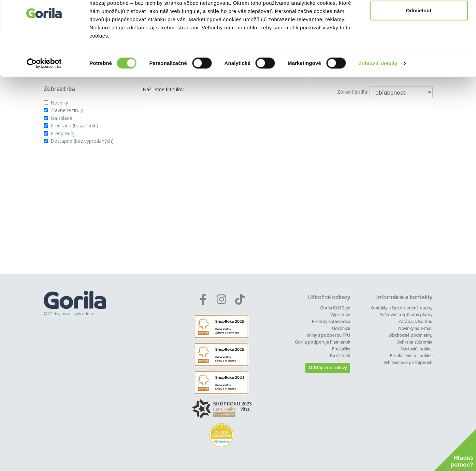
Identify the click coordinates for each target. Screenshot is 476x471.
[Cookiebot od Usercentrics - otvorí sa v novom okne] (44, 94)
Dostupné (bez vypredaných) (82, 141)
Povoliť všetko (419, 18)
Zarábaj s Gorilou (415, 322)
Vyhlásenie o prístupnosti (408, 363)
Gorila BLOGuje (335, 308)
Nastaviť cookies (416, 349)
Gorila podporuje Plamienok (322, 342)
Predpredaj (63, 133)
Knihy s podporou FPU (328, 335)
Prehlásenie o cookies (411, 356)
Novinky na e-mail (415, 328)
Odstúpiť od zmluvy (328, 368)
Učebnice (341, 328)
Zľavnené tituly (67, 110)
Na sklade (61, 118)
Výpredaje (340, 315)
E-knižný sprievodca (331, 322)
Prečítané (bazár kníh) (74, 126)
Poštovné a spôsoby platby (406, 315)
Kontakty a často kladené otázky (401, 308)
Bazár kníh (340, 356)
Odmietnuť (419, 40)
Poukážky (341, 349)
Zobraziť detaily (378, 93)
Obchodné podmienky (410, 335)
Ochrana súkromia (414, 342)
